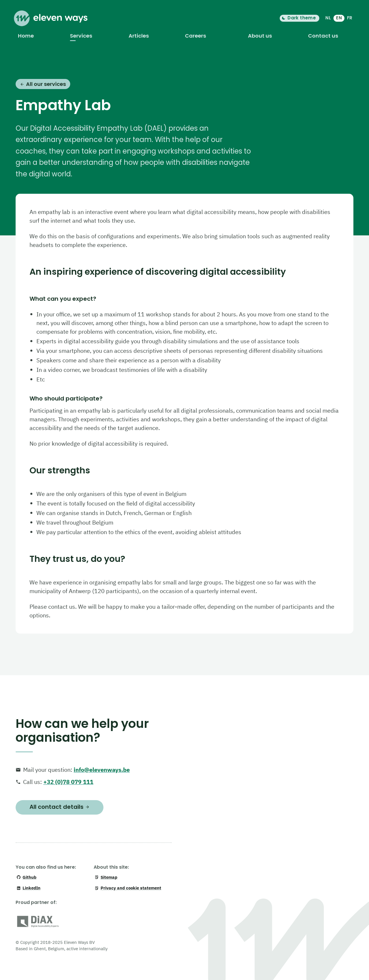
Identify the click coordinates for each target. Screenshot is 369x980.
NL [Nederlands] (328, 18)
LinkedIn (28, 888)
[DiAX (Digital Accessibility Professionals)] (38, 923)
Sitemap (106, 877)
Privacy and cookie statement (128, 888)
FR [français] (350, 18)
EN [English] (339, 18)
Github (26, 877)
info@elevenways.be (102, 770)
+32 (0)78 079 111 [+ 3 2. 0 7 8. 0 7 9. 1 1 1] (68, 782)
